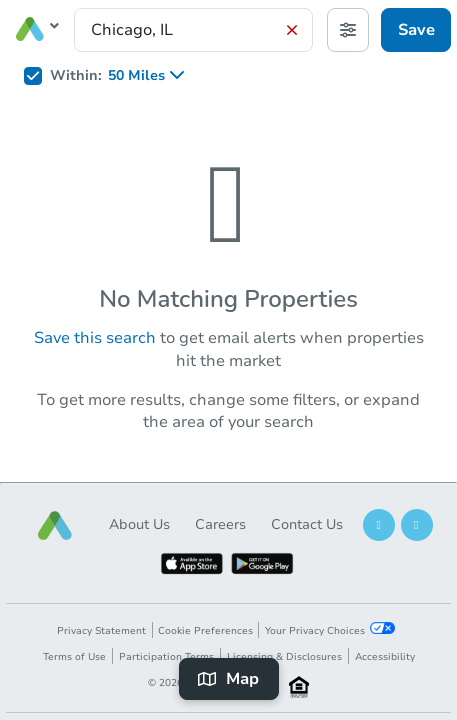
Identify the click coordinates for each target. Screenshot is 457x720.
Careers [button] (220, 524)
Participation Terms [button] (166, 657)
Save (416, 30)
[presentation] (193, 30)
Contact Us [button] (307, 524)
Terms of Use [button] (74, 657)
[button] (55, 525)
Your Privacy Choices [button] (330, 630)
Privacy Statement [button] (101, 631)
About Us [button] (139, 524)
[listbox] (152, 76)
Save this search (95, 338)
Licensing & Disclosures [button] (284, 657)
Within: (76, 76)
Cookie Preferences (205, 631)
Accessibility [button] (385, 657)
